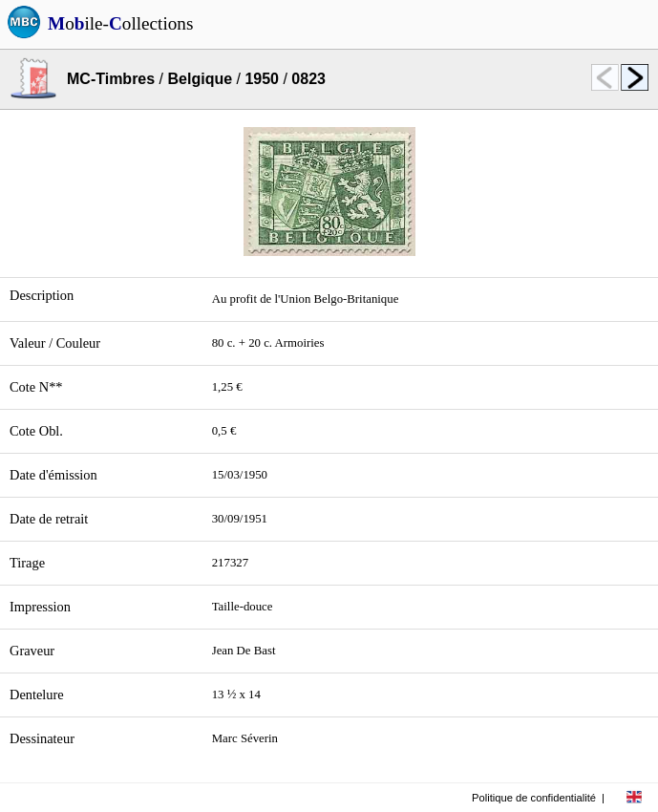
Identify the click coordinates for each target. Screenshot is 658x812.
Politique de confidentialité (534, 798)
